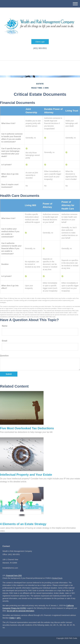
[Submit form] (9, 374)
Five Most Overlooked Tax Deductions (27, 428)
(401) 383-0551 (40, 48)
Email (5, 341)
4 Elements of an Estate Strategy (23, 524)
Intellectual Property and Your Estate (26, 475)
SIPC (19, 618)
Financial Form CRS (14, 576)
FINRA (12, 618)
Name (5, 326)
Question (4, 356)
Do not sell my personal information (20, 611)
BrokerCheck (57, 578)
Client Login (40, 42)
